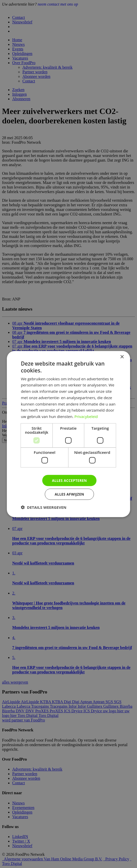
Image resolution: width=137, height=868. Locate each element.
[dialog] (68, 434)
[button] (44, 507)
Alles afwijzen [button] (70, 494)
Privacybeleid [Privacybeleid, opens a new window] (86, 416)
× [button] (122, 357)
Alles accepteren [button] (70, 480)
